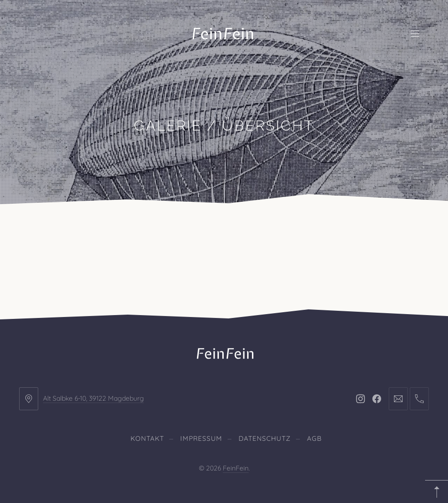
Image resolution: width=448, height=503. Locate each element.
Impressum (201, 438)
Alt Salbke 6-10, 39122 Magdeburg (93, 398)
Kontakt (147, 438)
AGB (314, 438)
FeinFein (236, 468)
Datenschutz (265, 438)
